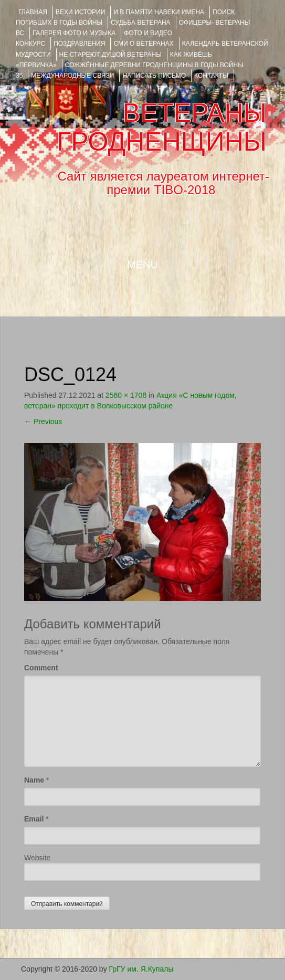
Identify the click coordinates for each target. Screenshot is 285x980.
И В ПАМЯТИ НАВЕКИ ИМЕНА (159, 12)
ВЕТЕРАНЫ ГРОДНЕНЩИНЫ (162, 127)
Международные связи (72, 76)
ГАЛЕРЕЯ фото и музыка (74, 33)
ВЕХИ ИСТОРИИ (80, 12)
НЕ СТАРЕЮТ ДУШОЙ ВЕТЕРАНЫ (110, 55)
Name (34, 780)
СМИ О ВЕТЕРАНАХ (143, 44)
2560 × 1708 (126, 395)
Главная (33, 12)
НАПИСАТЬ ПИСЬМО (154, 76)
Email (34, 819)
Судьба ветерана (141, 23)
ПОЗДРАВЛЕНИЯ (79, 44)
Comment (41, 668)
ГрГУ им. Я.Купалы (141, 969)
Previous (43, 421)
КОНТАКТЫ (211, 76)
